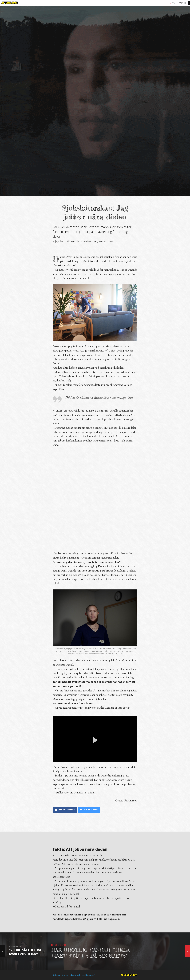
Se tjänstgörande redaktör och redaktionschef (74, 975)
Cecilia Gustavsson (126, 801)
